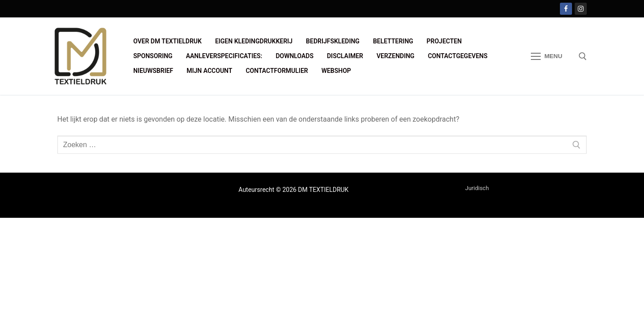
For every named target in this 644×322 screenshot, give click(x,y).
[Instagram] (581, 9)
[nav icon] (547, 56)
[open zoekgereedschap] (583, 56)
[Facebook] (566, 9)
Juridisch (477, 188)
